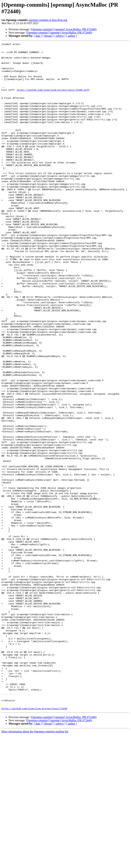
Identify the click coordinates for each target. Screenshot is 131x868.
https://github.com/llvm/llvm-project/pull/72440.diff (53, 100)
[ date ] (38, 36)
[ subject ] (60, 36)
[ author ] (72, 36)
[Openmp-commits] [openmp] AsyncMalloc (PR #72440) (64, 29)
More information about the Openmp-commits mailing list (35, 865)
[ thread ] (48, 36)
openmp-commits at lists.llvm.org (48, 20)
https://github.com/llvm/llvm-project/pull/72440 (34, 842)
